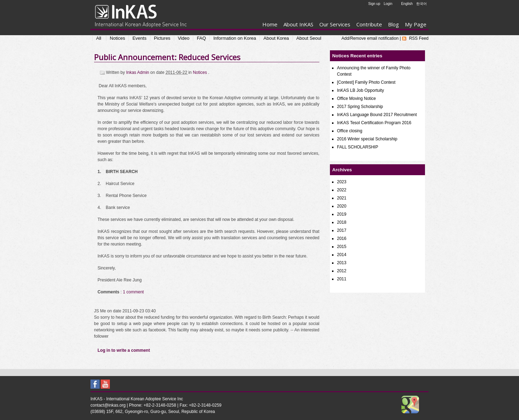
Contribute (369, 24)
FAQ (201, 38)
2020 (342, 206)
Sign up (374, 4)
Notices (117, 38)
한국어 (421, 4)
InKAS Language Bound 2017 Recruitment (377, 115)
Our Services (335, 24)
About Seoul (309, 38)
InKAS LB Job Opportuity (360, 90)
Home (270, 24)
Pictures (162, 38)
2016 (342, 238)
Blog (393, 24)
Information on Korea (235, 38)
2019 (342, 214)
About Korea (276, 38)
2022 (342, 190)
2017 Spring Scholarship (360, 107)
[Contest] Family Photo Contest (366, 82)
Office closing (350, 131)
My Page (416, 24)
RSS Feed (419, 38)
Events (139, 38)
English (407, 4)
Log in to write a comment (124, 350)
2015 (342, 247)
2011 (342, 279)
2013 (342, 263)
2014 (342, 255)
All (99, 38)
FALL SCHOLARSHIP (358, 147)
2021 (342, 198)
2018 (342, 222)
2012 (342, 271)
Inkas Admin (138, 72)
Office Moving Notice (357, 98)
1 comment (133, 292)
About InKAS (298, 24)
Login (388, 4)
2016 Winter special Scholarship (367, 139)
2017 (342, 230)
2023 (342, 182)
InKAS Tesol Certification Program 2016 (374, 123)
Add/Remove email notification (370, 38)
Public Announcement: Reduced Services (167, 57)
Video (184, 38)
